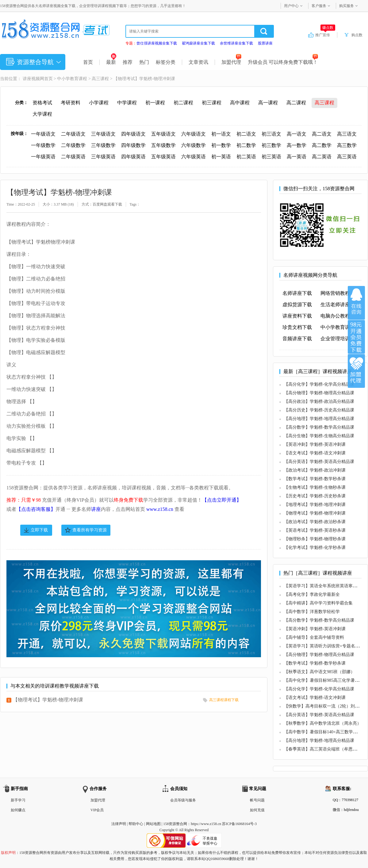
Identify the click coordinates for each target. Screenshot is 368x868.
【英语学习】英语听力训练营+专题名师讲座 (326, 646)
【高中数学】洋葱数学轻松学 (312, 612)
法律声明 (119, 824)
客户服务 (319, 6)
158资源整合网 (175, 824)
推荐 (128, 62)
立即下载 (39, 530)
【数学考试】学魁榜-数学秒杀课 (315, 479)
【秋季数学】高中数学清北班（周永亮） (323, 723)
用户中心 (291, 6)
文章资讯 (198, 62)
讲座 (96, 509)
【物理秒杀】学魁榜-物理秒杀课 (315, 539)
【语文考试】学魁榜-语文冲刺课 (315, 453)
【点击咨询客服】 (36, 509)
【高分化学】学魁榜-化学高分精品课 (319, 384)
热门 (144, 62)
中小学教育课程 (72, 79)
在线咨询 (356, 303)
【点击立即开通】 (222, 500)
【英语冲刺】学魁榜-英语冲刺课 (315, 444)
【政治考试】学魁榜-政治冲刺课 (315, 470)
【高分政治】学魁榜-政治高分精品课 (319, 401)
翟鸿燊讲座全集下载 (198, 43)
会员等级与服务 (183, 800)
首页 (88, 62)
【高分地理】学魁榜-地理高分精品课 (319, 419)
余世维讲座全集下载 (236, 43)
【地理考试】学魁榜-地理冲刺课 (315, 505)
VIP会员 (97, 810)
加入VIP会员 (356, 337)
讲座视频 (31, 79)
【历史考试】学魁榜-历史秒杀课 (315, 496)
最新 (111, 62)
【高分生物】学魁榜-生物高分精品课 (319, 436)
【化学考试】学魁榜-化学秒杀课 (315, 548)
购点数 (357, 35)
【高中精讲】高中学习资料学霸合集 (318, 603)
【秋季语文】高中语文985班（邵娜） (319, 672)
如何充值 (257, 810)
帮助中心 (136, 824)
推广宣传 (325, 35)
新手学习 (18, 800)
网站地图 (153, 824)
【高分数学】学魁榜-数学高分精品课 (319, 427)
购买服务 (347, 6)
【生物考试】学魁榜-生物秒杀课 (315, 487)
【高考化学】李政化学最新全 (312, 594)
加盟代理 (231, 62)
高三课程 (100, 79)
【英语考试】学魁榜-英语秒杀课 (315, 530)
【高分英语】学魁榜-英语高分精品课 (319, 462)
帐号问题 (257, 800)
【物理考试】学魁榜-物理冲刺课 (48, 700)
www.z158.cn (160, 509)
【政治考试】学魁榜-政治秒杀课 (315, 522)
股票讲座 (265, 43)
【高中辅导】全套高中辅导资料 (314, 637)
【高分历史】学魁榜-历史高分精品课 (319, 410)
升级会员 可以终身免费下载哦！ (283, 62)
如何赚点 (18, 810)
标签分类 (166, 62)
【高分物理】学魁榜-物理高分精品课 (319, 393)
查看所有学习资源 (90, 530)
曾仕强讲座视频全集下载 (157, 43)
